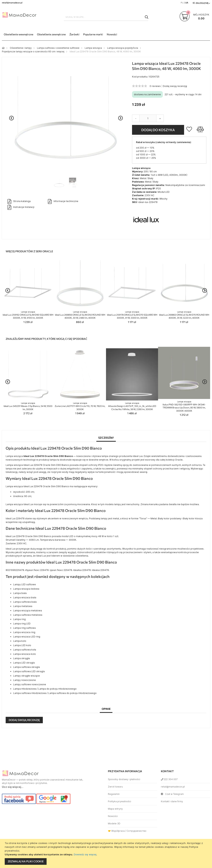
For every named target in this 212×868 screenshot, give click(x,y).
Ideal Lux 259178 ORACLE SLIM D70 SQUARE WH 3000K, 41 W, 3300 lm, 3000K (132, 315)
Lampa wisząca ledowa (26, 589)
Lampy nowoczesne (25, 680)
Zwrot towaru (115, 787)
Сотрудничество (136, 831)
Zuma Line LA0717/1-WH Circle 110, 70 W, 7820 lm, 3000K (80, 406)
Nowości (113, 816)
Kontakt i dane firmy (172, 801)
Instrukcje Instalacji (21, 207)
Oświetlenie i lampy (21, 48)
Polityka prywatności (119, 801)
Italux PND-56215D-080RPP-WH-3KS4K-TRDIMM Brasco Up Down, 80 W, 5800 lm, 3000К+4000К (184, 406)
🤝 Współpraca (116, 831)
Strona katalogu (19, 201)
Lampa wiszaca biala (25, 597)
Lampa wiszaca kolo (25, 654)
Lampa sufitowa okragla (26, 667)
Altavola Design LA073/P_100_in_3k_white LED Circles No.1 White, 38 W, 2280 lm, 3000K (132, 406)
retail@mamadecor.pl (173, 787)
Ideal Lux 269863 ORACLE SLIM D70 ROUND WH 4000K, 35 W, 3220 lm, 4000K (184, 315)
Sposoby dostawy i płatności (124, 779)
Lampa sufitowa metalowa (28, 615)
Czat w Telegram (172, 794)
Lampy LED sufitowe (25, 584)
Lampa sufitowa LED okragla (29, 671)
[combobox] (106, 17)
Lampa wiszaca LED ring (27, 637)
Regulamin (114, 794)
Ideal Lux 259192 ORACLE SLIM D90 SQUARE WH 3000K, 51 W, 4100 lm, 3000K (28, 315)
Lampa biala (20, 593)
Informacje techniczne (63, 201)
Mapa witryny (115, 809)
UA (187, 3)
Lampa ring (19, 619)
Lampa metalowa (23, 606)
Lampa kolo (20, 641)
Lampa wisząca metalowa (28, 611)
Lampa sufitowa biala (25, 602)
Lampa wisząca (93, 48)
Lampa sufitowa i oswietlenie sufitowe (58, 48)
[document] (106, 853)
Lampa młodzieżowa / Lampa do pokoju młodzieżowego (45, 689)
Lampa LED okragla (24, 663)
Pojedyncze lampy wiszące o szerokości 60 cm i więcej (33, 51)
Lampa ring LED (22, 624)
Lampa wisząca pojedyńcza (123, 48)
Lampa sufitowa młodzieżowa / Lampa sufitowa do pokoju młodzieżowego (55, 693)
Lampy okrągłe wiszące (26, 676)
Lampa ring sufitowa (24, 628)
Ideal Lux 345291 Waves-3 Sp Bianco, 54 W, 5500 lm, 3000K (28, 406)
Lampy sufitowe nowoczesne (30, 684)
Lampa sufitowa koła (25, 650)
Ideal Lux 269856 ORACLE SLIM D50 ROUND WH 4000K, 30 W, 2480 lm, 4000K (80, 315)
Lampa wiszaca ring (24, 632)
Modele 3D (114, 823)
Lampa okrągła (22, 658)
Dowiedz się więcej (85, 854)
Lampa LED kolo (22, 645)
